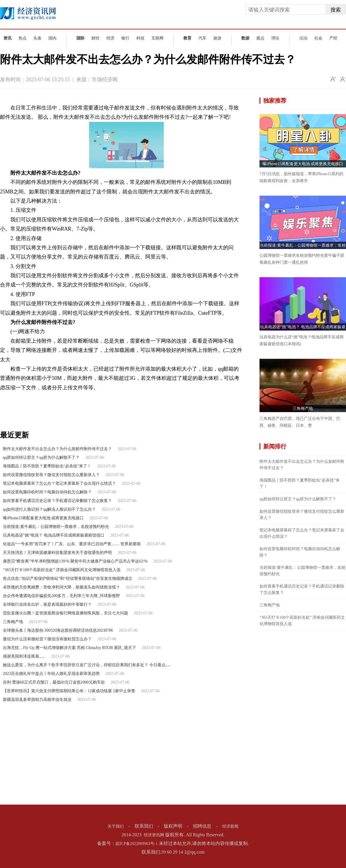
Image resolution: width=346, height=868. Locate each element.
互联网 (157, 38)
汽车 (202, 38)
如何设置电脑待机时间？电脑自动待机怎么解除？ (47, 492)
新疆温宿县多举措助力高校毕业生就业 (37, 700)
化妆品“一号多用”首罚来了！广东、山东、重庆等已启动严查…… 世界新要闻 (72, 544)
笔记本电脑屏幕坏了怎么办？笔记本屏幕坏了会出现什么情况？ (59, 483)
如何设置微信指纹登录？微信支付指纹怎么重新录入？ (51, 475)
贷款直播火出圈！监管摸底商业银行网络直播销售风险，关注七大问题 (65, 613)
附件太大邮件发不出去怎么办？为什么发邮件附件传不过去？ (57, 449)
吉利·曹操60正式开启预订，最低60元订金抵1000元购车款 (54, 682)
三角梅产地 (13, 622)
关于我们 (116, 826)
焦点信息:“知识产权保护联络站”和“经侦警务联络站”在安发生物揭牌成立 (68, 579)
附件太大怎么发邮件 (142, 397)
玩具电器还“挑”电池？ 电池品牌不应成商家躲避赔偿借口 (54, 535)
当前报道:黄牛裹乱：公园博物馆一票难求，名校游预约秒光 (56, 527)
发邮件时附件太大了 (104, 397)
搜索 (336, 10)
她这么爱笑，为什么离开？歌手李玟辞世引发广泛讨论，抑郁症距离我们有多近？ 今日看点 (84, 665)
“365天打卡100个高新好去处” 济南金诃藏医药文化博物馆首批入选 (62, 570)
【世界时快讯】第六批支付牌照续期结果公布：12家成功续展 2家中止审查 (69, 691)
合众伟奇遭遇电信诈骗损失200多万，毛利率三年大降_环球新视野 (61, 596)
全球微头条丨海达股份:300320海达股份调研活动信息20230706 (58, 630)
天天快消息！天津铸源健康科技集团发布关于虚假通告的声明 (57, 553)
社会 (318, 38)
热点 (22, 38)
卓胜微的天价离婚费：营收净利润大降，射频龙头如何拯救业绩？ (61, 587)
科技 (140, 38)
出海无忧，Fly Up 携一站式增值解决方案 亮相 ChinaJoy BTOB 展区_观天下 (69, 648)
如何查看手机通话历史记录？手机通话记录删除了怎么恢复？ (57, 501)
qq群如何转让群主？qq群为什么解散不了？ (41, 457)
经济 (110, 38)
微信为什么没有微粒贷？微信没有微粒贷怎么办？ (47, 639)
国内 (52, 38)
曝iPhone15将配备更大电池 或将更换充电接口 (43, 518)
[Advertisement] (280, 717)
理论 (275, 38)
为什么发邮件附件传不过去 (186, 397)
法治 (303, 38)
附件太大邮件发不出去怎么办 (59, 397)
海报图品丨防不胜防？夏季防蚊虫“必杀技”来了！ (47, 466)
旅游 (217, 38)
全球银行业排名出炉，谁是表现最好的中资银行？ (47, 604)
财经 (95, 38)
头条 (37, 38)
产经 (333, 38)
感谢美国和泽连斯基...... (24, 656)
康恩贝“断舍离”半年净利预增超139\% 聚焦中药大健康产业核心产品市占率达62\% (75, 561)
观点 (260, 38)
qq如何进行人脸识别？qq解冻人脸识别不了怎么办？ (49, 509)
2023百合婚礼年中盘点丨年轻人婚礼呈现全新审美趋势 (51, 674)
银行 (125, 38)
